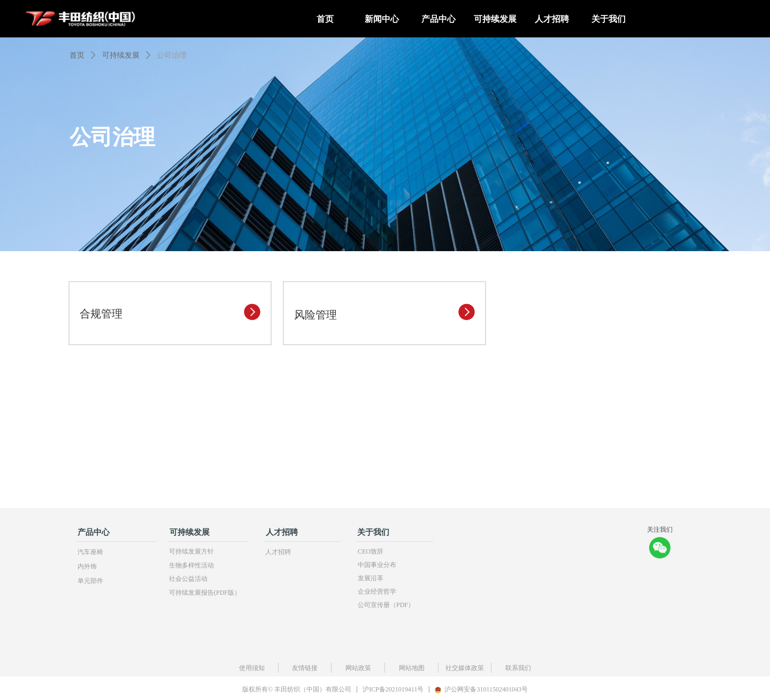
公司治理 (172, 55)
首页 (77, 55)
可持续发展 (121, 55)
